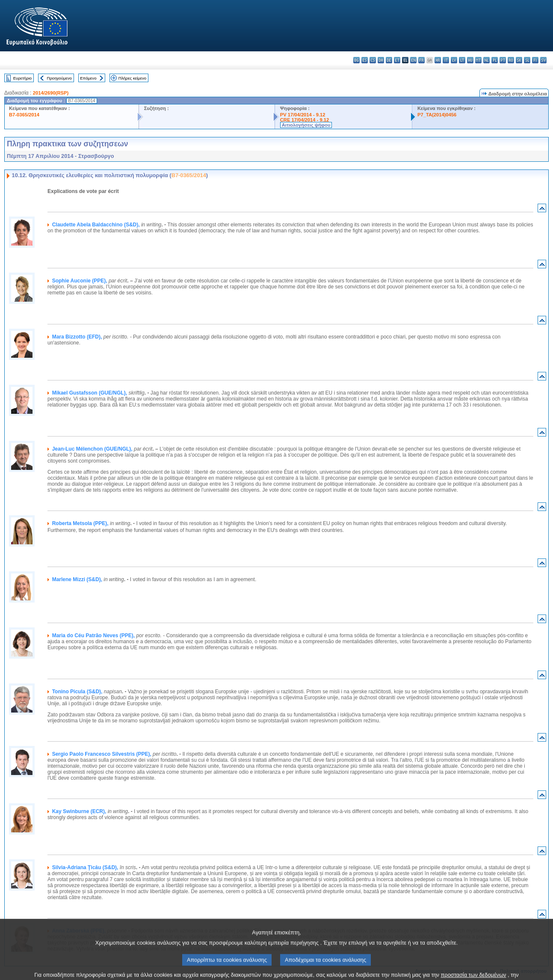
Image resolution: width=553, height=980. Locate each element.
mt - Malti (478, 60)
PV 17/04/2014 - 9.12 (303, 115)
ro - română (511, 60)
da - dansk (381, 60)
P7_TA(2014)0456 (437, 115)
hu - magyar (470, 60)
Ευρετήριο (22, 78)
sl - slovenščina (527, 60)
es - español (365, 60)
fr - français (421, 60)
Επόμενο (88, 78)
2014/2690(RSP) (51, 93)
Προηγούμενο (59, 78)
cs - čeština (373, 60)
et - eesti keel (397, 60)
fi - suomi (535, 60)
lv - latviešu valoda (454, 60)
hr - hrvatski (438, 60)
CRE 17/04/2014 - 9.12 (305, 120)
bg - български (356, 60)
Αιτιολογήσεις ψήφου (306, 125)
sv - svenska (543, 60)
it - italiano (446, 60)
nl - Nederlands (486, 60)
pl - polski (495, 60)
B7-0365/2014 (24, 115)
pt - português (503, 60)
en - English (413, 60)
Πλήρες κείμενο (132, 78)
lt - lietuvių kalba (462, 60)
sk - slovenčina (519, 60)
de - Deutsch (389, 60)
